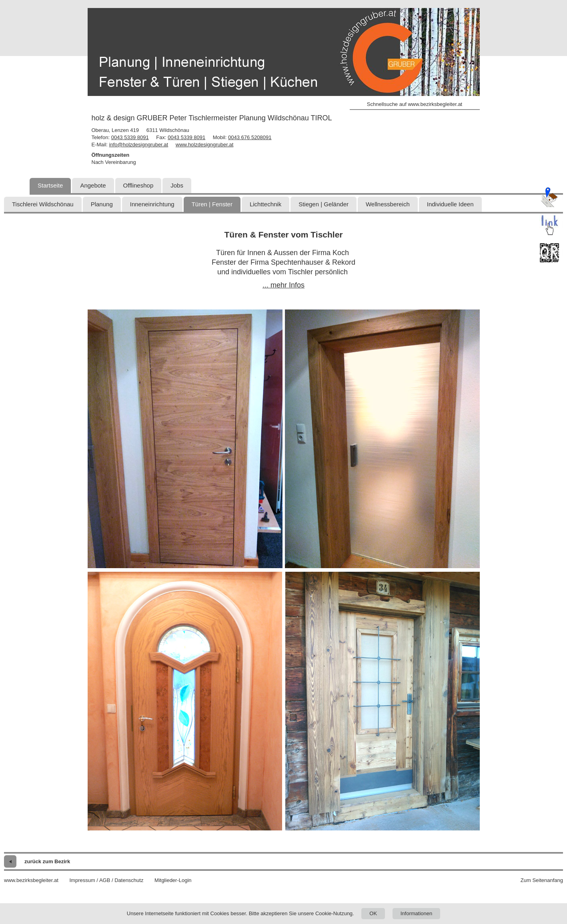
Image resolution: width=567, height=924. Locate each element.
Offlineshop (138, 185)
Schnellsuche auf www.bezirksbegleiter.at (415, 104)
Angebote (93, 185)
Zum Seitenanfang (542, 880)
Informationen (417, 913)
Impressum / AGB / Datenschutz (106, 880)
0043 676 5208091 (250, 137)
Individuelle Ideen (450, 204)
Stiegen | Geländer (324, 204)
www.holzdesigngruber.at (205, 145)
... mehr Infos (283, 285)
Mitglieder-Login (173, 880)
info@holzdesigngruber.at (139, 145)
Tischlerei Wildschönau (43, 204)
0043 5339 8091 (130, 137)
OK (373, 913)
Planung (102, 204)
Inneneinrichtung (152, 204)
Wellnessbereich (388, 204)
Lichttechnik (265, 204)
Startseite (50, 185)
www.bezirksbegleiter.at (31, 880)
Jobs (177, 185)
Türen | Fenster (212, 204)
